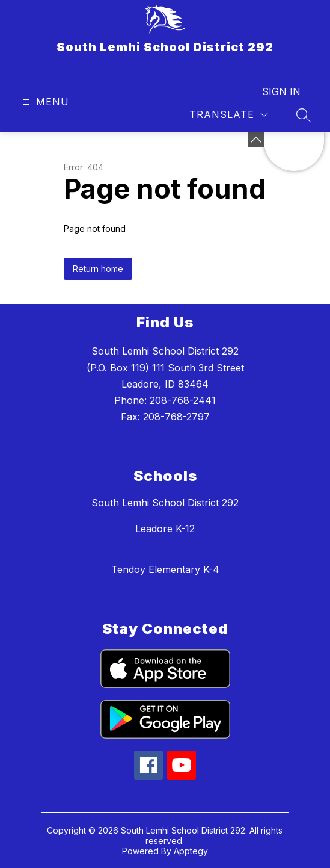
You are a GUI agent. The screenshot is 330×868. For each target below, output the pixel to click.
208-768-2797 (176, 417)
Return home (98, 269)
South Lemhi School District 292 (165, 503)
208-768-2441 (183, 400)
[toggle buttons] (256, 140)
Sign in (281, 91)
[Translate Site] (229, 115)
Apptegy (191, 851)
